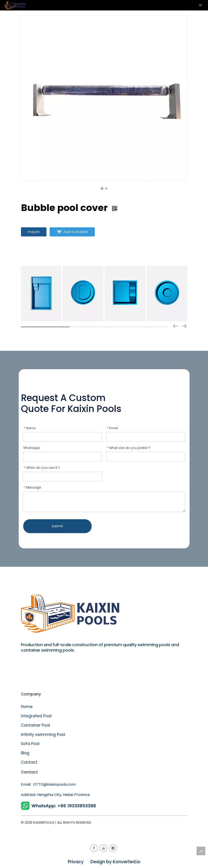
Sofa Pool (30, 744)
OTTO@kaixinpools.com (54, 784)
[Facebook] (94, 848)
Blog (25, 753)
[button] (184, 327)
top (201, 851)
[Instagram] (113, 848)
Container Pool (35, 725)
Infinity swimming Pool (43, 735)
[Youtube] (104, 848)
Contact (29, 762)
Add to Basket (76, 232)
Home (27, 707)
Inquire (34, 232)
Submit (57, 526)
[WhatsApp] (59, 806)
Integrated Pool (37, 716)
